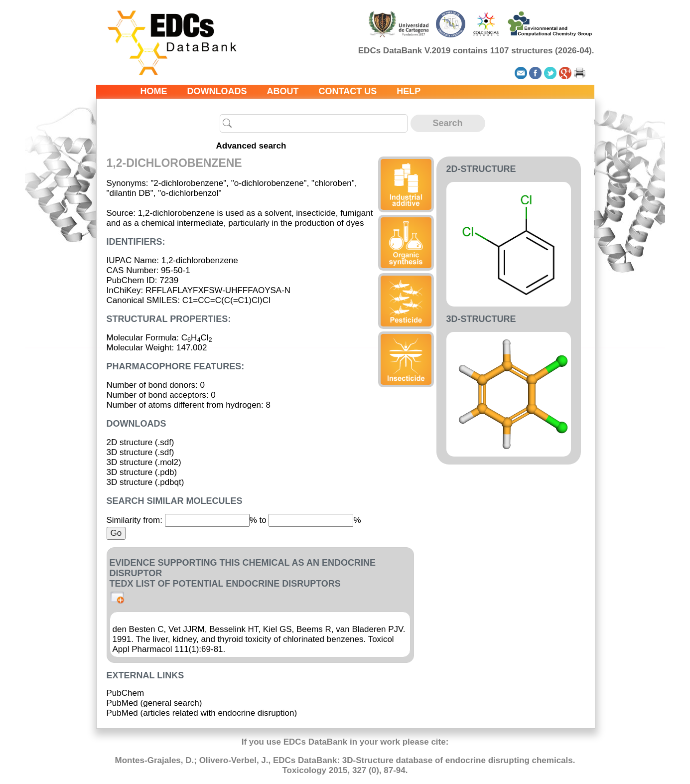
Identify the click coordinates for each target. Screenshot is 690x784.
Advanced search (251, 146)
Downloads (217, 91)
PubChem (126, 693)
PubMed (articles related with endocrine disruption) (202, 713)
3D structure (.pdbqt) (145, 482)
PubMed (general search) (154, 703)
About (283, 91)
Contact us (348, 91)
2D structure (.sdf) (140, 442)
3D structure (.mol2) (144, 462)
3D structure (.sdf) (140, 452)
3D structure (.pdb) (142, 472)
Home (154, 91)
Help (409, 91)
